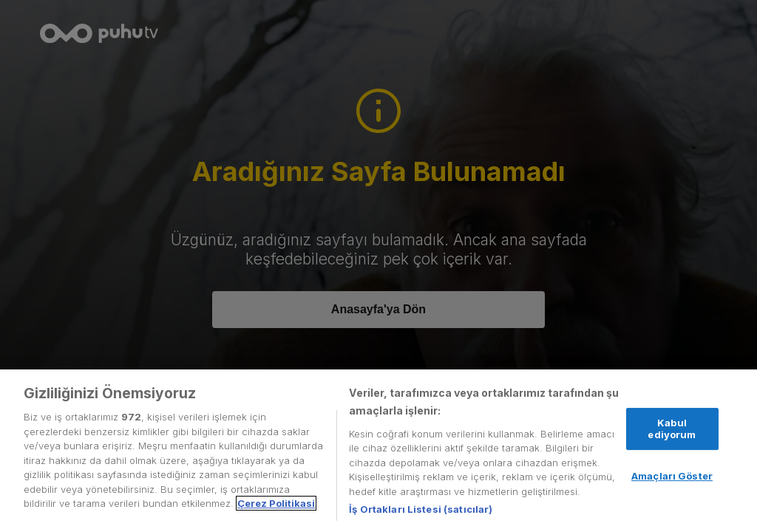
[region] (378, 451)
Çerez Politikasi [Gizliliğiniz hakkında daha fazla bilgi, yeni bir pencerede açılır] (276, 503)
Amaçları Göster (672, 476)
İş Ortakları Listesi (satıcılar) (421, 509)
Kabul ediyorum (672, 429)
